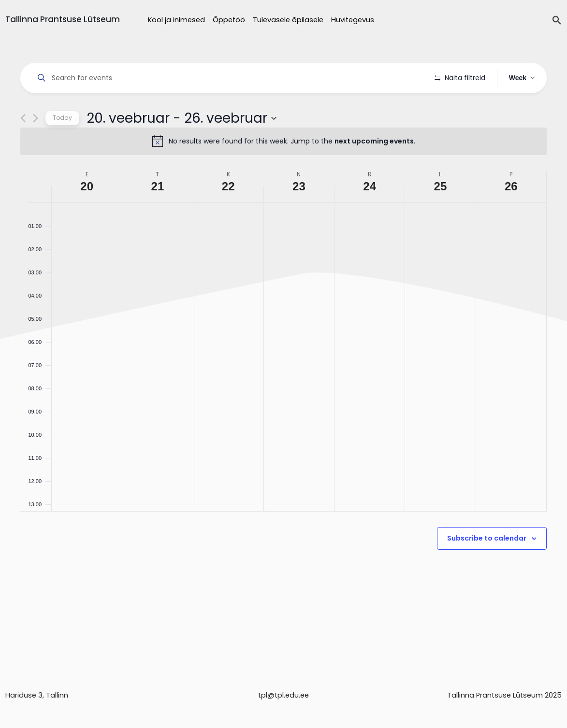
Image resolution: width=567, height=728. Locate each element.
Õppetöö (229, 20)
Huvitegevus (353, 20)
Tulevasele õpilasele (288, 20)
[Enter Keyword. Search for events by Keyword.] (229, 78)
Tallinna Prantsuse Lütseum (63, 19)
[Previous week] (23, 146)
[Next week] (36, 146)
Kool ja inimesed (176, 20)
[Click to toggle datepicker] (182, 145)
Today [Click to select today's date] (62, 145)
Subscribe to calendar (487, 566)
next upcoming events (374, 169)
